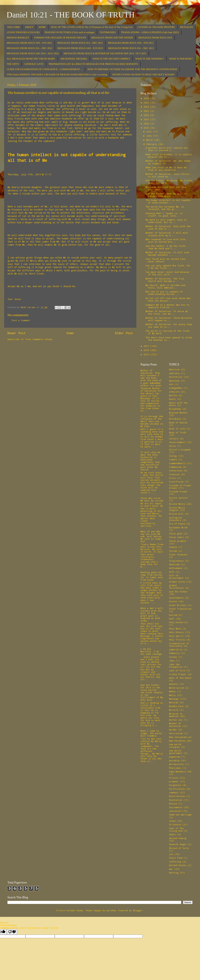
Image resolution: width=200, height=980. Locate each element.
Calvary (174, 439)
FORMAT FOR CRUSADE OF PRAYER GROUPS (60, 38)
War (171, 869)
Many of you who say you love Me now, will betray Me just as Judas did (151, 536)
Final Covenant (178, 554)
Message (174, 699)
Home (70, 333)
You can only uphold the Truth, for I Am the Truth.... (168, 267)
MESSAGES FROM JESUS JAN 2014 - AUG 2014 (33, 53)
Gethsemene (176, 568)
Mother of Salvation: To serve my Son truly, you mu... (167, 312)
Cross (172, 478)
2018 (147, 128)
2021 (147, 119)
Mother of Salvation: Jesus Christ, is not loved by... (168, 175)
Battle (173, 395)
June (150, 136)
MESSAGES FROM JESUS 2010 (155, 38)
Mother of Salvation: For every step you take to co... (169, 325)
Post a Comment (21, 320)
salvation (175, 811)
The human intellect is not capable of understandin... (168, 201)
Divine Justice (178, 498)
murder (173, 730)
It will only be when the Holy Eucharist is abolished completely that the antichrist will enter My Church (150, 461)
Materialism (176, 688)
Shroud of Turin (179, 848)
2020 (147, 124)
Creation (174, 474)
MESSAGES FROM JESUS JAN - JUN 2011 (29, 43)
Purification (177, 789)
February (152, 144)
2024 (147, 107)
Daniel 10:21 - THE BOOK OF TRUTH (71, 15)
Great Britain (178, 605)
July (150, 131)
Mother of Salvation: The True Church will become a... (165, 280)
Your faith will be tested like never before (165, 260)
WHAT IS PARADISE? (181, 59)
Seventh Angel (178, 844)
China (172, 446)
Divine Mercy (177, 504)
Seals (172, 834)
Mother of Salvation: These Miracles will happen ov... (169, 319)
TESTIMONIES (108, 32)
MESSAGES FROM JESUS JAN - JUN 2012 (131, 43)
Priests (174, 778)
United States (178, 865)
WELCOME (14, 27)
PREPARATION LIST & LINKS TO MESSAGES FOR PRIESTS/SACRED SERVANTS (93, 64)
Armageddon (176, 388)
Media (172, 691)
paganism (174, 757)
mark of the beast (180, 678)
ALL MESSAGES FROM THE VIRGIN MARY (31, 59)
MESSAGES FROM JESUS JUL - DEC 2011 (80, 43)
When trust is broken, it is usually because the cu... (169, 156)
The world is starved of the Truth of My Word (167, 332)
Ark (171, 384)
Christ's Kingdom (180, 450)
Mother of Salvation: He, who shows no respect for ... (168, 162)
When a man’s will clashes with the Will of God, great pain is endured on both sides (152, 614)
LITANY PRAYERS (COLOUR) (23, 32)
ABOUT (29, 27)
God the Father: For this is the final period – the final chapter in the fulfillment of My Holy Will (152, 692)
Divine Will (176, 514)
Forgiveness (176, 561)
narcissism (176, 733)
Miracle (174, 710)
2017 (147, 346)
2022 (147, 115)
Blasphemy (175, 409)
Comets (173, 459)
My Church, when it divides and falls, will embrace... (165, 286)
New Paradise (177, 741)
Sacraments (176, 807)
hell (172, 619)
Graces (173, 601)
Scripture (175, 824)
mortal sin (176, 720)
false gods (176, 534)
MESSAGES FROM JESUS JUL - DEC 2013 (131, 48)
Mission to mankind (176, 715)
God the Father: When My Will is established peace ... (166, 195)
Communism (175, 467)
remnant (174, 792)
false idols (176, 537)
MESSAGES (186, 27)
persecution (176, 764)
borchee (111, 910)
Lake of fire (177, 670)
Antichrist (176, 377)
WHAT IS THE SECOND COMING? (111, 59)
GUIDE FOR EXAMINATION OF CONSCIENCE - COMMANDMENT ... (45, 69)
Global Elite (177, 582)
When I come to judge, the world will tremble (151, 733)
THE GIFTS (13, 64)
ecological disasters (176, 519)
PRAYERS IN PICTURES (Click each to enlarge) (70, 32)
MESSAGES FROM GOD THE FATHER (112, 38)
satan (172, 821)
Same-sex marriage (180, 815)
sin (171, 854)
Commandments (177, 463)
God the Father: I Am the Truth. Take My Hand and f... (166, 247)
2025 (147, 103)
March (150, 140)
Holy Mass (175, 629)
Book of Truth (178, 432)
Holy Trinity (177, 640)
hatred (173, 615)
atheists (174, 392)
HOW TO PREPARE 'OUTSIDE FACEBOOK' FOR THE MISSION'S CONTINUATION (132, 69)
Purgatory (175, 785)
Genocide (174, 564)
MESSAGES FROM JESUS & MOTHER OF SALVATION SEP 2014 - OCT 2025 (105, 53)
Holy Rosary (176, 632)
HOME (42, 27)
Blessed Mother (178, 413)
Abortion (174, 369)
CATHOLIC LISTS (34, 64)
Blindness (175, 419)
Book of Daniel (178, 423)
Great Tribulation (180, 609)
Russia (173, 804)
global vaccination (176, 587)
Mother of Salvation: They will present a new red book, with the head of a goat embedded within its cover (151, 378)
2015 (147, 354)
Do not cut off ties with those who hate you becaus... (168, 299)
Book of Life (177, 429)
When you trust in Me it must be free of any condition (166, 169)
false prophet (178, 541)
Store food (176, 858)
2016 (147, 350)
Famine (173, 547)
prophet (174, 781)
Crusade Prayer (178, 491)
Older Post (124, 333)
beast (172, 399)
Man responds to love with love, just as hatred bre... (166, 241)
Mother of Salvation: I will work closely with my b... (167, 234)
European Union (178, 527)
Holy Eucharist (178, 622)
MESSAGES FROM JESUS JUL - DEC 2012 (29, 48)
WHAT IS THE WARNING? (150, 59)
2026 (147, 98)
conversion (176, 471)
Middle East (176, 706)
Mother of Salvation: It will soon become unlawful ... (167, 254)
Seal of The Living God (176, 830)
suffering (175, 862)
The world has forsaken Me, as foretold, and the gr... (165, 208)
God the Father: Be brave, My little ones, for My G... (169, 182)
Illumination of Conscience (179, 645)
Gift (172, 572)
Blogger (138, 910)
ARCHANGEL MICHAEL (74, 59)
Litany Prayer (178, 674)
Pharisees (175, 768)
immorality (176, 649)
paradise (174, 760)
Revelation (176, 800)
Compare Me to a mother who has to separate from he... (167, 306)
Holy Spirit (176, 636)
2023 (147, 111)
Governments (176, 598)
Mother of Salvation (175, 725)
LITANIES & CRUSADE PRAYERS (156, 27)
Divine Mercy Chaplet (177, 509)
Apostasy (174, 381)
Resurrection (177, 796)
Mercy (172, 695)
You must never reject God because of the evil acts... (167, 273)
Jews (172, 661)
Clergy (173, 456)
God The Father (178, 592)
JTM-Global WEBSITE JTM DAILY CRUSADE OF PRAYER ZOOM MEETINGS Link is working (57, 75)
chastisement (177, 442)
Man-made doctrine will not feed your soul (166, 188)
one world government (176, 752)
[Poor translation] (12, 932)
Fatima (173, 551)
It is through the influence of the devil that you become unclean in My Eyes (152, 421)
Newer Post (17, 333)
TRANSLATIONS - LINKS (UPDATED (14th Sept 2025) (150, 32)
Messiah (174, 702)
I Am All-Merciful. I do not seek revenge (151, 651)
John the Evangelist (176, 666)
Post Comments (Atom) (39, 339)
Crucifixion (176, 482)
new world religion (175, 746)
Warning (174, 873)
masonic (174, 684)
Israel (173, 657)
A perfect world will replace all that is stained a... (167, 149)
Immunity (174, 653)
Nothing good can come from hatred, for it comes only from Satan (152, 576)
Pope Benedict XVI (180, 772)
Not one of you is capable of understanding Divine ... (164, 293)
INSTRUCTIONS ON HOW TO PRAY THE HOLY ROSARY (143, 75)
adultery (174, 373)
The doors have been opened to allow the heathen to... (169, 339)
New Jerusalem (178, 737)
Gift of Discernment (176, 577)
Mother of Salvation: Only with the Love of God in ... (168, 228)
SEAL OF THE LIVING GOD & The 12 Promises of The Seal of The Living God (92, 27)
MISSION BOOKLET (18, 38)
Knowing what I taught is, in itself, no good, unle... (164, 214)
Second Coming (178, 838)
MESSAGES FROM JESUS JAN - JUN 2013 (80, 48)
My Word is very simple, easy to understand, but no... (166, 221)
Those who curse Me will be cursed (152, 499)
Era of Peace (177, 524)
